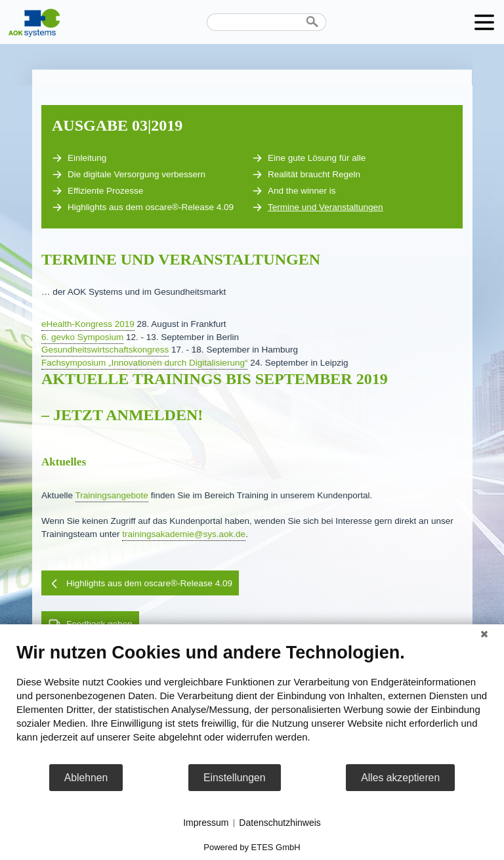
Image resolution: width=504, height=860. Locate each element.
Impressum (206, 823)
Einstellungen (235, 778)
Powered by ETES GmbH (252, 847)
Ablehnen (86, 778)
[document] (252, 702)
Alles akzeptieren (400, 778)
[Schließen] (484, 634)
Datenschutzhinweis (280, 823)
